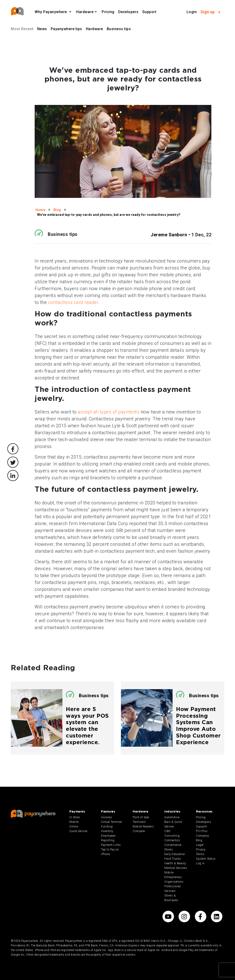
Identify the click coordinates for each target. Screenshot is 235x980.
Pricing (108, 12)
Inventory (107, 831)
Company (203, 836)
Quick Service (78, 831)
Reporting (108, 840)
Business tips (119, 29)
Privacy (201, 849)
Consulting (172, 836)
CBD (168, 831)
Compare (139, 831)
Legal (200, 845)
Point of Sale (141, 817)
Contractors (172, 840)
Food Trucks (173, 859)
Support (149, 12)
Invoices (106, 817)
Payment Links (111, 845)
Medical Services (176, 868)
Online (74, 826)
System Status (206, 859)
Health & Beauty (175, 863)
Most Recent (22, 29)
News (42, 29)
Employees (108, 836)
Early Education (175, 854)
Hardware (85, 12)
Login (192, 12)
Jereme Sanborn (169, 235)
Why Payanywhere (51, 12)
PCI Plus (202, 831)
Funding (107, 826)
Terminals (139, 822)
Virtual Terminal (112, 822)
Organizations (174, 882)
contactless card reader (73, 302)
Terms (200, 854)
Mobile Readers (143, 826)
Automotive (172, 817)
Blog (199, 840)
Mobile (74, 822)
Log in (200, 863)
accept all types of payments (109, 412)
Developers (128, 12)
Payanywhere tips (66, 29)
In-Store (74, 817)
